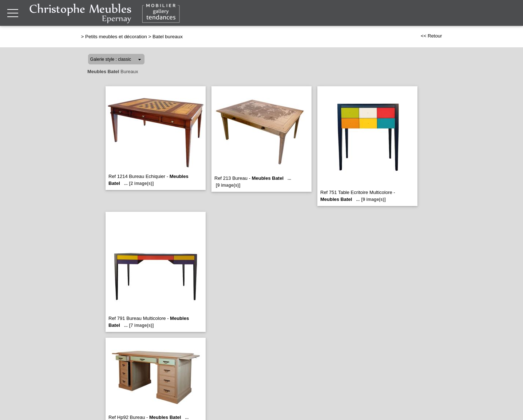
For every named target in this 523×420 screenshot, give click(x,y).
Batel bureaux (168, 37)
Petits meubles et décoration (116, 37)
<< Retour (431, 36)
